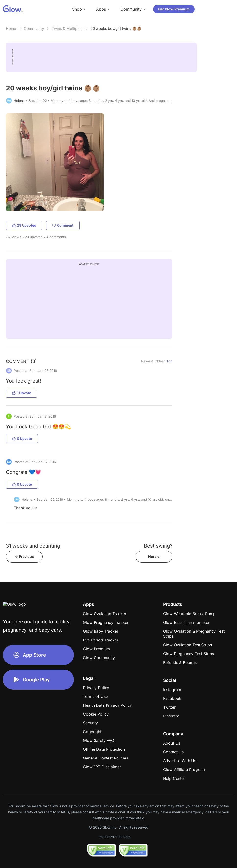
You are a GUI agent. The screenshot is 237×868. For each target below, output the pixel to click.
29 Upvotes (24, 225)
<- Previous (24, 557)
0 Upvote (22, 439)
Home (11, 28)
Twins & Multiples (67, 28)
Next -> (154, 557)
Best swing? (158, 546)
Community (34, 28)
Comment (63, 225)
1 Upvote (22, 393)
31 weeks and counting (33, 546)
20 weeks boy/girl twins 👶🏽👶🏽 (116, 28)
